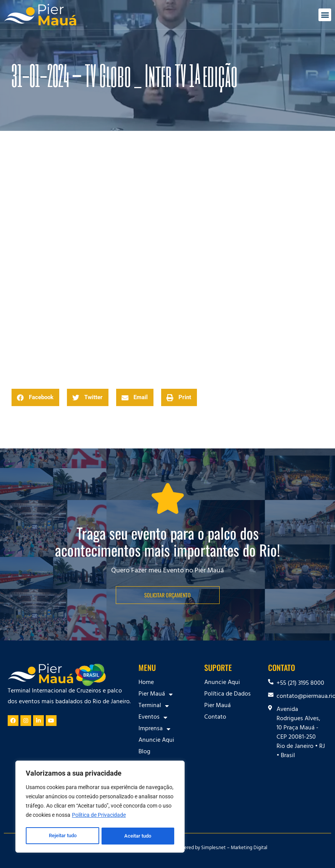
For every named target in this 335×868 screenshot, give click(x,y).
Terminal (154, 706)
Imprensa (154, 729)
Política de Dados (227, 694)
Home (146, 683)
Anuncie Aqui (156, 741)
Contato (215, 717)
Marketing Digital (249, 848)
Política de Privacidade (99, 817)
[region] (100, 808)
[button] (325, 15)
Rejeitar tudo (62, 836)
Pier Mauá (156, 694)
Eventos (153, 717)
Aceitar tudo (138, 836)
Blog (144, 752)
